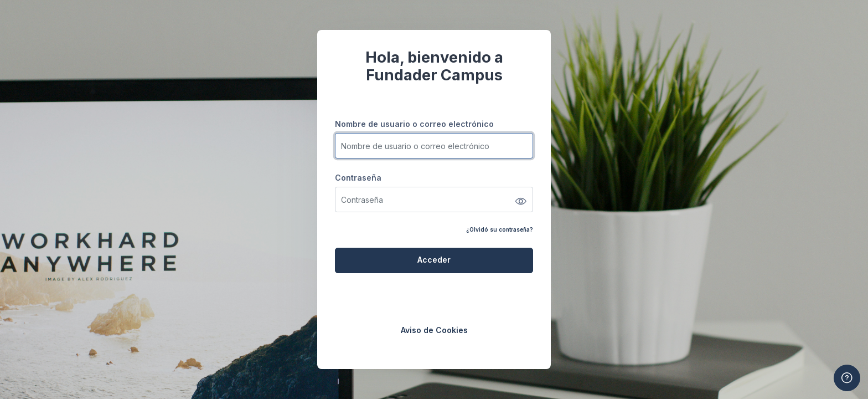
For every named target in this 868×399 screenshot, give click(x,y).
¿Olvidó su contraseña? (500, 229)
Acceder (434, 260)
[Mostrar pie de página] (847, 378)
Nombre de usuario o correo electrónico (414, 124)
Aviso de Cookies (434, 330)
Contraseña (358, 178)
